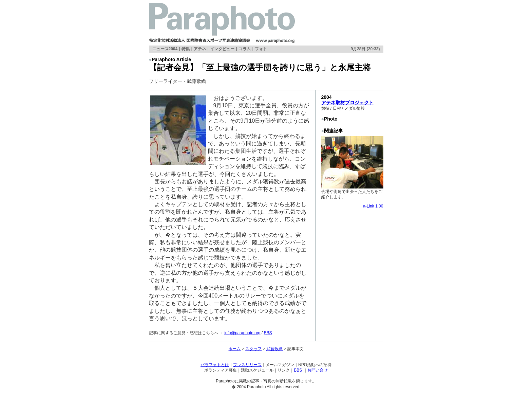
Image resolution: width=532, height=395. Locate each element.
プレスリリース (247, 365)
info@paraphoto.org (242, 333)
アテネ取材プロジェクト (347, 103)
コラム (245, 49)
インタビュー (222, 49)
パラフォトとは (215, 365)
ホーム (234, 349)
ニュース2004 (165, 49)
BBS (268, 333)
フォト (261, 49)
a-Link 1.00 (373, 206)
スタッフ (253, 349)
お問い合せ (318, 370)
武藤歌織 (274, 349)
